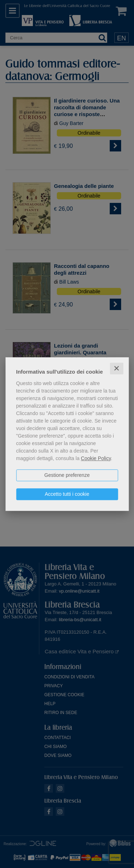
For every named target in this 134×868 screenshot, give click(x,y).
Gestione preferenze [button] (67, 475)
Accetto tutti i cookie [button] (67, 494)
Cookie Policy (96, 458)
